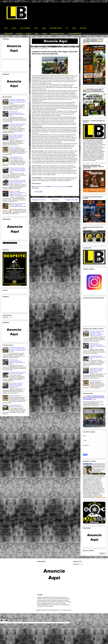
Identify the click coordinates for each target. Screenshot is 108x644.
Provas (74, 28)
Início (6, 28)
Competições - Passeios (58, 34)
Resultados (83, 28)
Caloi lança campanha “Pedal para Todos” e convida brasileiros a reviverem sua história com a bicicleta (18, 101)
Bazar (37, 34)
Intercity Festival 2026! (15, 147)
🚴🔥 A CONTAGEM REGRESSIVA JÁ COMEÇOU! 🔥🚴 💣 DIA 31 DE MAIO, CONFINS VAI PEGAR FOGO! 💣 (18, 193)
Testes (36, 28)
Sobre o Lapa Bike (25, 28)
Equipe (44, 28)
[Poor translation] (6, 620)
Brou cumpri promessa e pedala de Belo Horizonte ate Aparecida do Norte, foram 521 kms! (17, 182)
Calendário (19, 34)
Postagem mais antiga (72, 200)
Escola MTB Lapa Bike (56, 28)
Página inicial (55, 200)
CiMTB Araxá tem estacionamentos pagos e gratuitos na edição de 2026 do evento (17, 114)
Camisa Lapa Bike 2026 (75, 34)
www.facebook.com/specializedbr (59, 187)
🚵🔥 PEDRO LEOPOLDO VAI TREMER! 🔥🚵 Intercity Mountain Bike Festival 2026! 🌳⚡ (17, 206)
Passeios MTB (8, 34)
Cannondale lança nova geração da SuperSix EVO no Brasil (18, 125)
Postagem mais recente (38, 200)
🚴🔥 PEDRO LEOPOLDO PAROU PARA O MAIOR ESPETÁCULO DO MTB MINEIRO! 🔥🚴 (16, 137)
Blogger (70, 610)
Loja (67, 28)
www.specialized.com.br (40, 187)
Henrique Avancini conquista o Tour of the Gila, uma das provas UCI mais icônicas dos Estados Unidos (18, 170)
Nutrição (29, 34)
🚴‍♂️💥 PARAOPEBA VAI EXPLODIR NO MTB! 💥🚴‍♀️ (16, 158)
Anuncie (44, 34)
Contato (14, 28)
